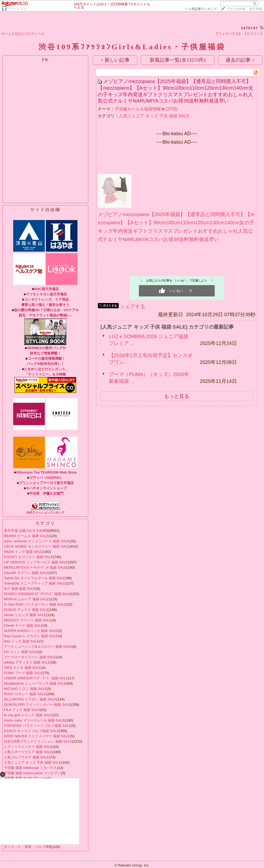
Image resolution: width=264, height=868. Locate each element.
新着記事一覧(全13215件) (177, 60)
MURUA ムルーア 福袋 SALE (26, 599)
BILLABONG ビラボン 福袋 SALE (30, 699)
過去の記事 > (240, 60)
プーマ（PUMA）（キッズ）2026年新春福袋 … (149, 378)
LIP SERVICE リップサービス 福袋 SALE (36, 562)
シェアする (133, 306)
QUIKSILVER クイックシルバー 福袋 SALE (37, 704)
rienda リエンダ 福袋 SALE (25, 615)
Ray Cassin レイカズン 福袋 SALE (31, 636)
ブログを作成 (236, 9)
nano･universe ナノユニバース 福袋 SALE (37, 541)
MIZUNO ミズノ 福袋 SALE (25, 689)
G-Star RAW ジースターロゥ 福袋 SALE (35, 604)
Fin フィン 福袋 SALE (21, 652)
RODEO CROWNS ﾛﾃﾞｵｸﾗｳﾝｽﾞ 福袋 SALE (37, 594)
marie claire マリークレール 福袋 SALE (34, 720)
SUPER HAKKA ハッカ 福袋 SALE (31, 631)
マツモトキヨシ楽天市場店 (46, 294)
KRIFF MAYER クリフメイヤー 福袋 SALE (37, 736)
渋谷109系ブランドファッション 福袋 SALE (38, 741)
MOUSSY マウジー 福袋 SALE (28, 620)
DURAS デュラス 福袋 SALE (26, 610)
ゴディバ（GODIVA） (46, 478)
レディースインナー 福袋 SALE (28, 747)
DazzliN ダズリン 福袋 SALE (26, 573)
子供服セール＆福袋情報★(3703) (146, 109)
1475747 (250, 28)
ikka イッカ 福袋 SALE (22, 641)
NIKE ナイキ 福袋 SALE (23, 668)
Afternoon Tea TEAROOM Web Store (47, 472)
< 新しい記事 (115, 60)
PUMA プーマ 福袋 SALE (23, 673)
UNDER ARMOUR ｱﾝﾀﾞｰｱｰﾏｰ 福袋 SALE (36, 678)
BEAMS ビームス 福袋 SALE (26, 536)
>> (201, 9)
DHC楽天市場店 (46, 289)
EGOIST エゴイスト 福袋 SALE (28, 557)
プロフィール (34, 34)
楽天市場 (256, 9)
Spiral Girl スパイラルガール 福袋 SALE (35, 578)
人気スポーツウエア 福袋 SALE (28, 752)
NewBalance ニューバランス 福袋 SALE (35, 683)
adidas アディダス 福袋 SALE (27, 662)
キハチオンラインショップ (46, 488)
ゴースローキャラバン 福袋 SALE (30, 657)
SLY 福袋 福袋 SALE (20, 589)
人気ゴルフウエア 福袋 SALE (27, 757)
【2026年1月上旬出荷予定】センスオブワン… (151, 359)
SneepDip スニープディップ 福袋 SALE (35, 583)
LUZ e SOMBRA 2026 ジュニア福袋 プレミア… (149, 340)
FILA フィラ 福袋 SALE (22, 710)
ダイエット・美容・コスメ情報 (28, 847)
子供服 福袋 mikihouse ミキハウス (30, 768)
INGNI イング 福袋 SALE (23, 552)
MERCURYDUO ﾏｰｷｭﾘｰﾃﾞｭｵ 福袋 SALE (35, 567)
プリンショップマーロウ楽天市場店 (46, 483)
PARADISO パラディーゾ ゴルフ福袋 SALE (38, 726)
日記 (18, 34)
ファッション (17, 8)
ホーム (6, 34)
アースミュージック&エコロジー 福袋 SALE (38, 647)
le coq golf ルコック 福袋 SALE (28, 715)
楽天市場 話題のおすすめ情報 (27, 531)
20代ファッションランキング (45, 513)
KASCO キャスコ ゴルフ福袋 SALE (31, 731)
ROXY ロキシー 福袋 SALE (25, 694)
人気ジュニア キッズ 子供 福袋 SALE (33, 762)
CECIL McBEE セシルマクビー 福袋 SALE (37, 546)
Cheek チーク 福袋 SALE (24, 625)
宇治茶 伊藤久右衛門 (46, 493)
